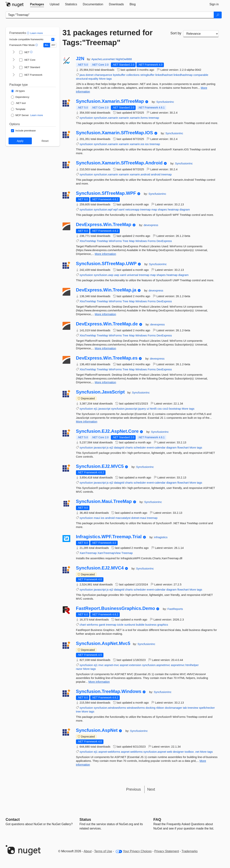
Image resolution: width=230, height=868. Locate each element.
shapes (162, 209)
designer (178, 752)
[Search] (218, 15)
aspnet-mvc (112, 665)
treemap (154, 118)
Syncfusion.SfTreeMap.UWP (106, 264)
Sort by (176, 33)
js (108, 447)
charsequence (103, 75)
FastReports (175, 609)
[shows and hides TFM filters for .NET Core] (14, 60)
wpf (115, 209)
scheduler (140, 447)
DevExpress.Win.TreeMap (104, 225)
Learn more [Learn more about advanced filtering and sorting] (36, 33)
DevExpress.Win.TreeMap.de (107, 324)
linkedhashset (164, 75)
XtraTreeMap (88, 241)
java (82, 75)
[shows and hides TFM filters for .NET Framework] (14, 75)
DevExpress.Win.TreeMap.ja (106, 290)
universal (132, 275)
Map (132, 241)
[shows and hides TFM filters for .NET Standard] (14, 68)
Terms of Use (103, 851)
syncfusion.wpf (103, 209)
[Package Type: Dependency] (20, 97)
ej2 (111, 447)
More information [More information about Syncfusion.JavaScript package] (87, 421)
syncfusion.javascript (124, 409)
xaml (121, 209)
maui (97, 518)
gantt (102, 625)
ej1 (96, 409)
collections (133, 75)
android (156, 174)
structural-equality (87, 79)
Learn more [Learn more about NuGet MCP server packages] (37, 115)
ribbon (160, 708)
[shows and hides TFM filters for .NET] (14, 52)
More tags (105, 79)
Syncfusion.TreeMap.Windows (109, 691)
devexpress (151, 225)
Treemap (127, 553)
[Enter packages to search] (110, 15)
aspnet (124, 665)
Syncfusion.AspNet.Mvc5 (103, 643)
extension (135, 665)
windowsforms (136, 708)
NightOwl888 (124, 59)
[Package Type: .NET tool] (18, 103)
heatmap (173, 209)
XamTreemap (88, 553)
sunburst (130, 625)
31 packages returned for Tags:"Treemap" (108, 38)
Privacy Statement (167, 851)
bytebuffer (119, 75)
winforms (92, 625)
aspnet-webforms (109, 752)
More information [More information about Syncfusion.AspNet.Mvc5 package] (99, 682)
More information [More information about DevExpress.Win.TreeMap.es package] (105, 382)
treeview (193, 708)
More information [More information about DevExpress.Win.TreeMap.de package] (105, 348)
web (170, 752)
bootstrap (175, 409)
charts (129, 447)
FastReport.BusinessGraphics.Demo (115, 608)
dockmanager (173, 708)
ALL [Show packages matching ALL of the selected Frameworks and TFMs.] (47, 45)
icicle (120, 625)
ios (147, 144)
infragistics (161, 537)
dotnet (90, 75)
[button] (29, 33)
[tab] (37, 4)
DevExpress (164, 241)
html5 (153, 409)
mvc (101, 665)
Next (151, 789)
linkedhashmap (183, 75)
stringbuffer (147, 75)
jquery (142, 409)
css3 (165, 409)
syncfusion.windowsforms (110, 708)
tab (185, 708)
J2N (80, 59)
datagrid (119, 447)
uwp (117, 275)
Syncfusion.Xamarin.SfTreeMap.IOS (115, 133)
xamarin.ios (137, 144)
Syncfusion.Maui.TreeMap (104, 501)
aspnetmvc (178, 665)
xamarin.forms (139, 118)
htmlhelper (192, 665)
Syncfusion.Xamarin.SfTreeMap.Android (119, 163)
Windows (141, 241)
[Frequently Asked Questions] (157, 819)
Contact (13, 819)
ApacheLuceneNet (103, 59)
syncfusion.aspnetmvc (156, 665)
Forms (152, 241)
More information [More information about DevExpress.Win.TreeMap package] (105, 254)
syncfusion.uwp (104, 275)
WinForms (115, 241)
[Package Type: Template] (18, 109)
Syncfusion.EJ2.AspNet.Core (107, 431)
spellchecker (207, 708)
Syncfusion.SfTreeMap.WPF (106, 193)
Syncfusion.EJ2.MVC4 (100, 568)
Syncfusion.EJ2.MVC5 (100, 466)
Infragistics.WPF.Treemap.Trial (109, 537)
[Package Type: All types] (18, 91)
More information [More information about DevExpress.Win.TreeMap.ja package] (105, 314)
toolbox (189, 752)
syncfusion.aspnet (155, 752)
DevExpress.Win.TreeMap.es (107, 358)
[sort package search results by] (201, 34)
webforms (137, 752)
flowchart (183, 447)
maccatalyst (123, 518)
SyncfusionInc (165, 102)
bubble (140, 625)
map (154, 209)
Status (85, 819)
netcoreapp (132, 209)
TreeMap (102, 241)
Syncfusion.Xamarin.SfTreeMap (110, 101)
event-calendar (156, 447)
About (88, 851)
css (160, 409)
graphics (163, 625)
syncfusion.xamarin (106, 118)
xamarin (124, 118)
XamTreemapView (109, 553)
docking (150, 708)
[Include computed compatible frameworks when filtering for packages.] (53, 39)
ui (148, 409)
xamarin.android (140, 174)
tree (78, 711)
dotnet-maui (139, 518)
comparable (201, 75)
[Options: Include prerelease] (23, 131)
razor (79, 669)
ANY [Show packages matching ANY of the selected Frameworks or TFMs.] (54, 45)
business (151, 625)
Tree (125, 241)
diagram (185, 209)
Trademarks (190, 851)
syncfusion (86, 118)
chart (83, 625)
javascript (104, 409)
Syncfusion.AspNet (97, 730)
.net (197, 752)
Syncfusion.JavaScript (100, 392)
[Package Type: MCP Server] (20, 115)
